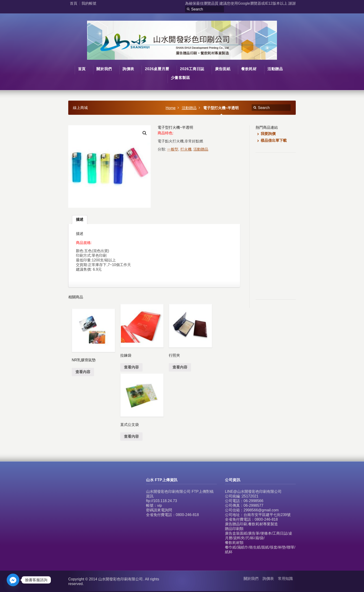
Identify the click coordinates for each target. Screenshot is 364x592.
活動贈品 (189, 108)
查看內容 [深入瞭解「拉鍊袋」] (131, 367)
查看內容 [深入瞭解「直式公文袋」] (131, 436)
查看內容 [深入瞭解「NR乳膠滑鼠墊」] (83, 372)
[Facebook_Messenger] (13, 580)
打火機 (186, 149)
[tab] (80, 220)
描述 (80, 219)
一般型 (173, 149)
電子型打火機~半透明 (221, 108)
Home (171, 108)
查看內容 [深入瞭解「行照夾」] (180, 367)
